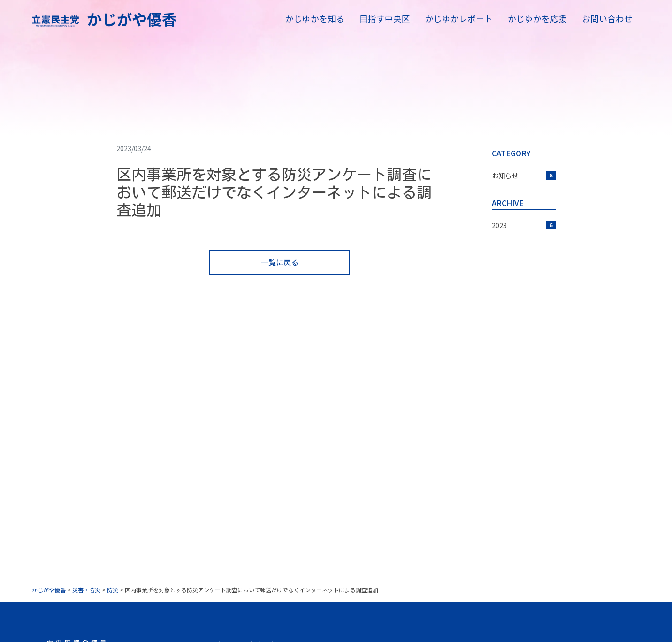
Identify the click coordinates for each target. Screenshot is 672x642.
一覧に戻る (280, 262)
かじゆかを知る (315, 19)
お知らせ (524, 175)
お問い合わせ (607, 19)
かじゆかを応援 (537, 19)
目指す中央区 (385, 19)
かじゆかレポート (459, 19)
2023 (524, 225)
